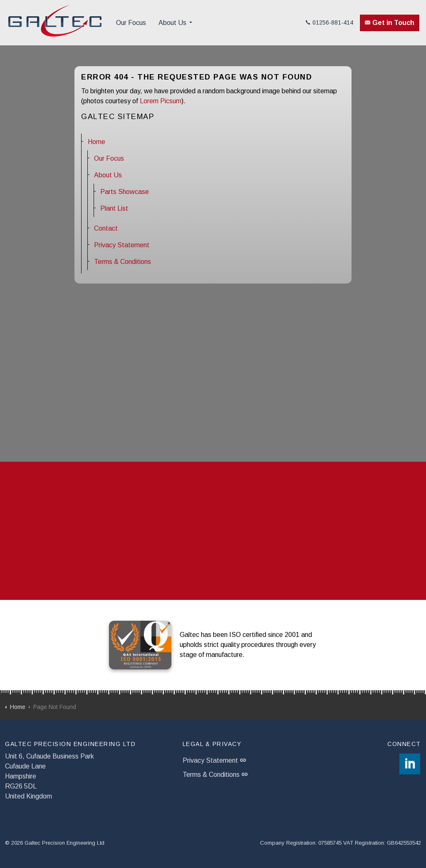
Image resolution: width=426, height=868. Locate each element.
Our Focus (131, 23)
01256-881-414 (329, 22)
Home (97, 142)
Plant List (114, 208)
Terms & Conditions (123, 262)
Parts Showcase (125, 192)
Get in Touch (390, 23)
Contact (106, 228)
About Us (172, 23)
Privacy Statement (122, 245)
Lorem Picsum (161, 101)
